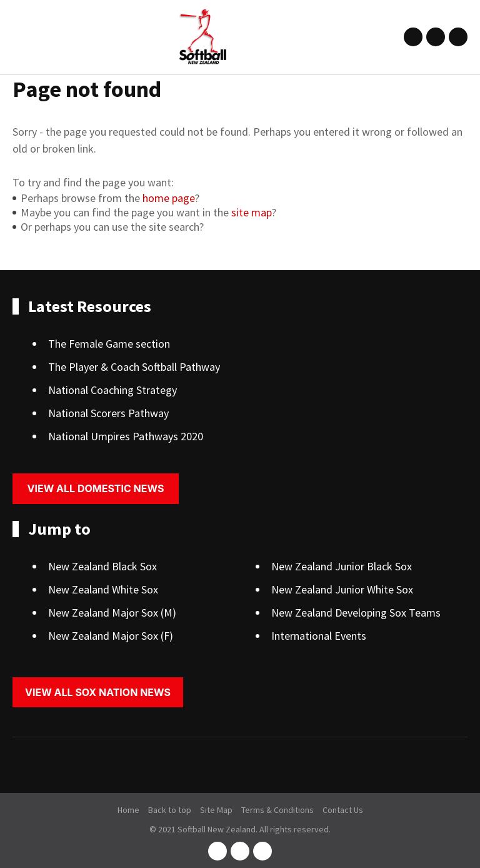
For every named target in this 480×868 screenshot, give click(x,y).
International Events (319, 636)
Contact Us (343, 810)
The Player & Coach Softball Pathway (134, 367)
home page (169, 198)
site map (252, 212)
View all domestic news (96, 488)
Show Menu (20, 37)
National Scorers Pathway (108, 413)
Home (128, 810)
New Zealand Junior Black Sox (342, 566)
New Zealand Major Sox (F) (111, 636)
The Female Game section (109, 344)
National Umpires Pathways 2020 (126, 436)
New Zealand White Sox (103, 589)
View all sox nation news (98, 692)
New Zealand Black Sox (102, 566)
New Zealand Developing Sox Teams (356, 613)
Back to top (170, 810)
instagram (436, 37)
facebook (413, 37)
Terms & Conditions (277, 810)
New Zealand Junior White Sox (342, 589)
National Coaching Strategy (112, 390)
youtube (458, 37)
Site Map (216, 810)
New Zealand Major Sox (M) (112, 613)
